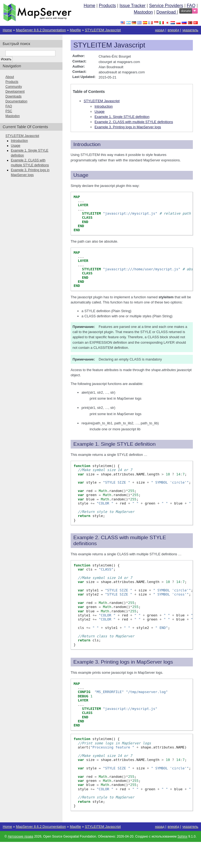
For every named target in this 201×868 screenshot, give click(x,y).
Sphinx (182, 836)
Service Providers (166, 6)
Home (89, 6)
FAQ (191, 6)
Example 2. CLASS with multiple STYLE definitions (134, 122)
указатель (191, 30)
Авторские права (21, 836)
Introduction (104, 106)
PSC (9, 111)
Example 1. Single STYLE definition (122, 117)
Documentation (16, 101)
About (10, 77)
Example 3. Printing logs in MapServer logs (128, 127)
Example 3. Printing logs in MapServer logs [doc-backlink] (123, 662)
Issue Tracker (133, 6)
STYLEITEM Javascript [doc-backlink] (109, 45)
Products (107, 6)
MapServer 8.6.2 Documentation (41, 30)
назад (160, 30)
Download (167, 12)
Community (14, 87)
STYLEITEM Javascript (103, 30)
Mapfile (75, 30)
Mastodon (143, 12)
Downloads (13, 96)
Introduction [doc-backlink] (87, 144)
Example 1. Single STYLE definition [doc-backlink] (114, 444)
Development (15, 92)
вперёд (173, 30)
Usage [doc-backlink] (81, 175)
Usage (100, 112)
